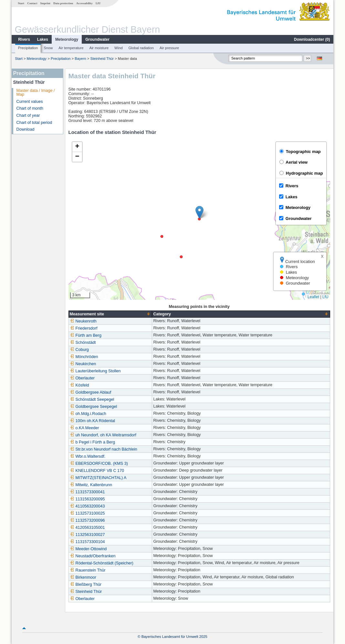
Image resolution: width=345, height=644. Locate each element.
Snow (48, 48)
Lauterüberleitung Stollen (95, 371)
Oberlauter (82, 378)
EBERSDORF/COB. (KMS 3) (99, 464)
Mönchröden (84, 357)
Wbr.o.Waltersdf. (88, 456)
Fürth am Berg (86, 335)
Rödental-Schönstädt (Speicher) (102, 563)
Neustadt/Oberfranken (93, 556)
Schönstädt (83, 343)
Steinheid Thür (102, 59)
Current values (30, 102)
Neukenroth (83, 321)
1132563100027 (87, 535)
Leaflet (313, 297)
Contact (32, 3)
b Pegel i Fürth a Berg (93, 442)
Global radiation (141, 48)
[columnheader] (110, 314)
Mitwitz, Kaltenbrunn (91, 485)
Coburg (79, 350)
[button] (199, 212)
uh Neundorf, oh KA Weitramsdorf (103, 435)
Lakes (43, 39)
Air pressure (169, 48)
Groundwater (97, 39)
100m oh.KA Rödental (93, 421)
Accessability (84, 3)
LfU (98, 3)
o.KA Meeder (84, 428)
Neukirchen (83, 364)
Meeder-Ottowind (88, 549)
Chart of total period (34, 123)
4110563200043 (87, 506)
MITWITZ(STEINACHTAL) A (98, 478)
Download (26, 129)
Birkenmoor (83, 577)
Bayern (80, 59)
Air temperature (71, 48)
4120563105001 (87, 528)
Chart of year (28, 115)
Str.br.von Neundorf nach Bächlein (104, 449)
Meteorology (67, 39)
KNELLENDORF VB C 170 (97, 471)
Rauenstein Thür (88, 570)
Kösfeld (79, 385)
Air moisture (99, 48)
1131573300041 (87, 492)
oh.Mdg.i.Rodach (88, 414)
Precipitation (28, 48)
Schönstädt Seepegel (92, 399)
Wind (119, 48)
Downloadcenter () (312, 39)
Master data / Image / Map (36, 93)
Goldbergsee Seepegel (94, 407)
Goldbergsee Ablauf (91, 392)
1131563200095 (87, 499)
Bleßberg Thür (86, 584)
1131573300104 (87, 542)
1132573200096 (87, 520)
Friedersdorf (84, 328)
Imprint (45, 3)
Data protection (63, 3)
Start (21, 3)
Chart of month (30, 108)
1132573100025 (87, 513)
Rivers (24, 39)
